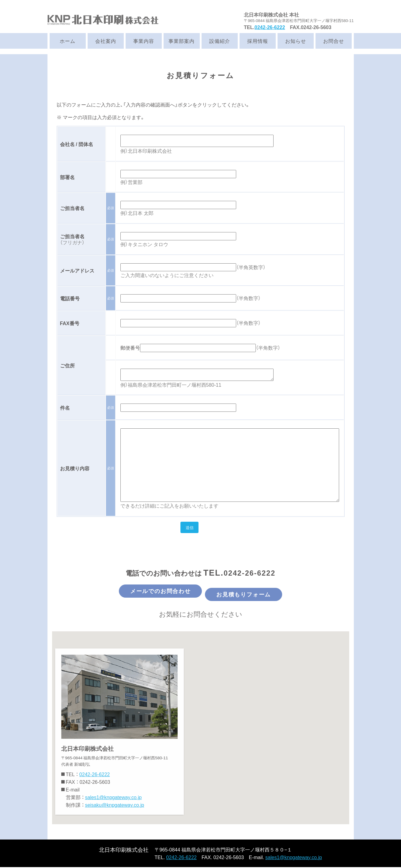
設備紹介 (220, 41)
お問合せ (334, 41)
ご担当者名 (72, 208)
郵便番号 (130, 348)
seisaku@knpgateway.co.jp (115, 806)
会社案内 (106, 41)
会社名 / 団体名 (77, 144)
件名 (65, 408)
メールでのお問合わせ (148, 594)
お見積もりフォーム (256, 594)
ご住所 (67, 365)
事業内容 (144, 41)
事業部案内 (182, 41)
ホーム (68, 41)
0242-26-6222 (270, 27)
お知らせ (296, 41)
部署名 (67, 177)
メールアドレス (77, 270)
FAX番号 (70, 323)
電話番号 (70, 298)
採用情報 (258, 41)
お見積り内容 (75, 468)
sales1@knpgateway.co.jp (113, 798)
